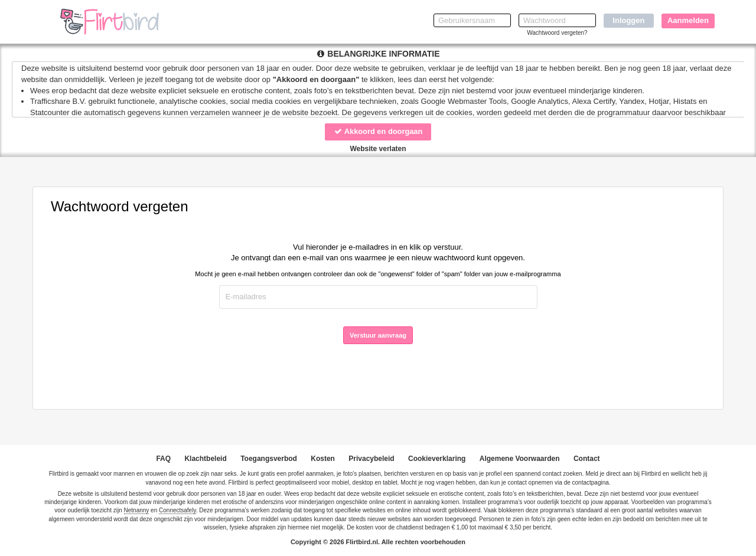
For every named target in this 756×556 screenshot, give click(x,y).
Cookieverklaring (437, 459)
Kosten (323, 459)
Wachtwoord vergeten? (557, 33)
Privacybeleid (371, 459)
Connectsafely (177, 510)
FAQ (163, 459)
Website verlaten (378, 149)
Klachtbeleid (205, 459)
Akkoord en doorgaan (378, 131)
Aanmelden (688, 20)
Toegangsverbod (269, 459)
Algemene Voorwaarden (520, 459)
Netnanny (137, 510)
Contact (587, 459)
